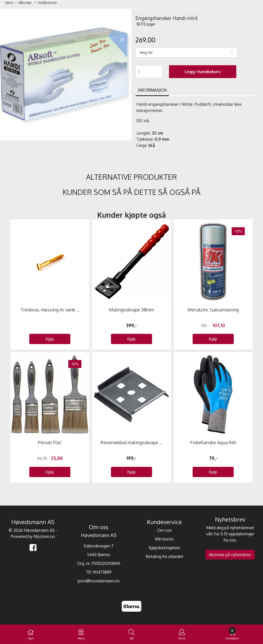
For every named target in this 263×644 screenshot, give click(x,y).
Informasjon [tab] (152, 90)
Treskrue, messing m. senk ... (50, 310)
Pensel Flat (50, 442)
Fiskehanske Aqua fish (213, 442)
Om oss (165, 530)
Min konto (164, 539)
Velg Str (146, 53)
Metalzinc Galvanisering (213, 310)
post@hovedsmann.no (99, 581)
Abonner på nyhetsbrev (230, 555)
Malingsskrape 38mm (131, 310)
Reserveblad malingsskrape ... (131, 442)
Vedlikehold (45, 3)
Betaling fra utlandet (165, 556)
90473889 (102, 572)
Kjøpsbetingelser (164, 548)
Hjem (9, 3)
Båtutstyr (24, 3)
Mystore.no (44, 536)
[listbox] (186, 52)
